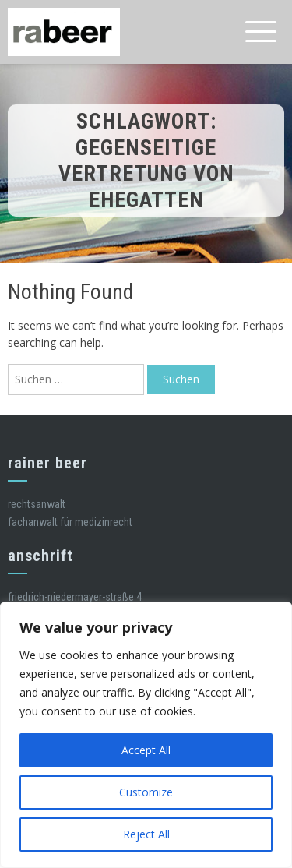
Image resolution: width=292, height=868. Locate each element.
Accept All (146, 750)
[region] (146, 735)
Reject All (146, 834)
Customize (146, 792)
